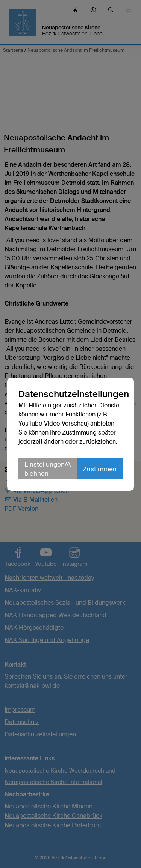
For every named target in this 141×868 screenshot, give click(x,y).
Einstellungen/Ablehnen (48, 469)
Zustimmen (100, 469)
